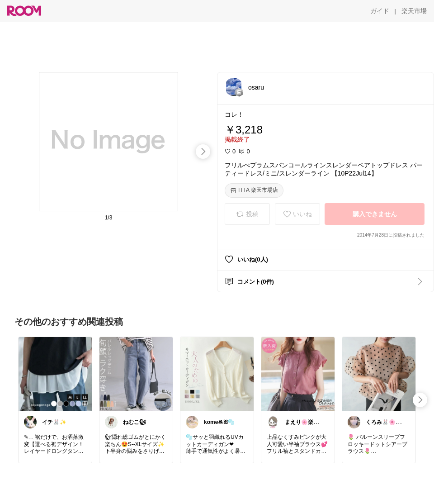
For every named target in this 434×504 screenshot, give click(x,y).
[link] (55, 374)
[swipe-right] (203, 152)
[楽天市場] (414, 11)
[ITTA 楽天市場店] (254, 190)
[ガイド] (380, 11)
